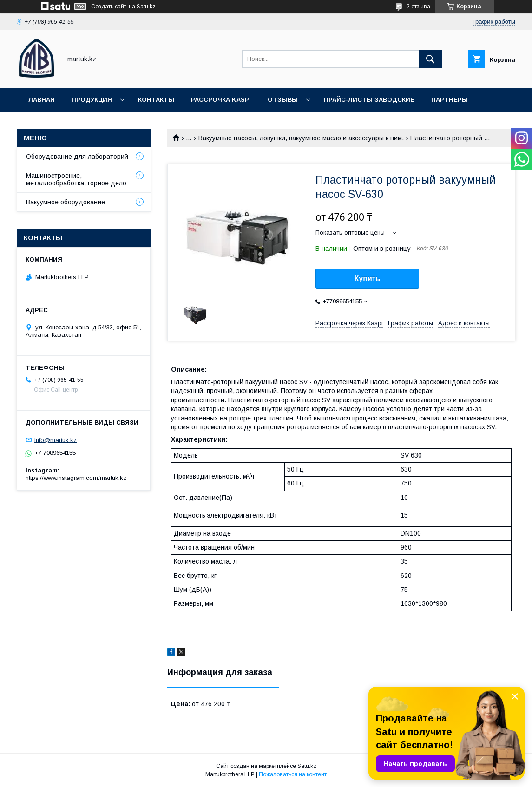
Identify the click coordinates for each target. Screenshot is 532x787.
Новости (42, 124)
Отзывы (283, 100)
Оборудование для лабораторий (77, 157)
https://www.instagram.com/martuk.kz (76, 478)
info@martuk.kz (56, 440)
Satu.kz (307, 766)
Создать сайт (109, 7)
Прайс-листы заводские (369, 100)
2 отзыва (418, 7)
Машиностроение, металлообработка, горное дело (76, 179)
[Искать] (430, 59)
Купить (368, 279)
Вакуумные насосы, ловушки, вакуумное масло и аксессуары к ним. (301, 138)
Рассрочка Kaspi (221, 100)
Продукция (92, 100)
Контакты (156, 100)
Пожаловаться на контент (293, 774)
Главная (40, 100)
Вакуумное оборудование (66, 202)
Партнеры (450, 100)
